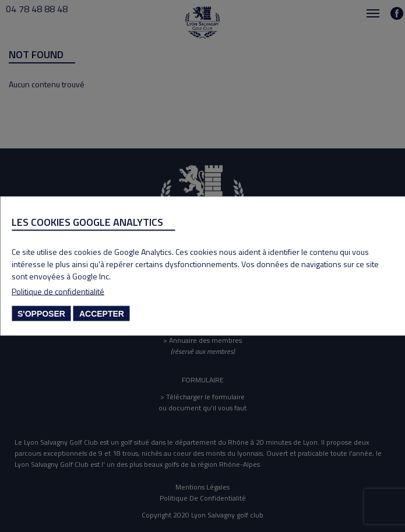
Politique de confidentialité (58, 291)
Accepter (102, 314)
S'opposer (41, 314)
